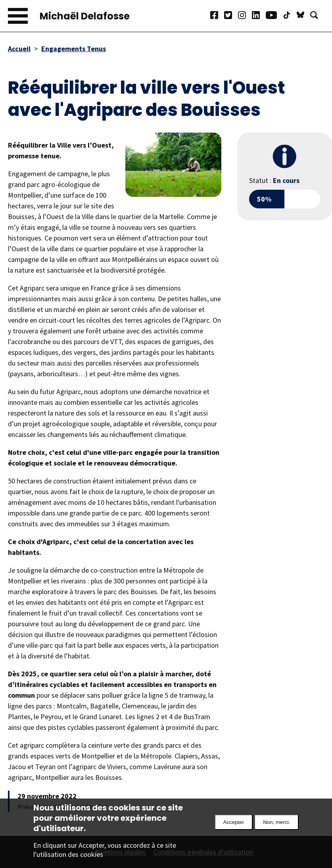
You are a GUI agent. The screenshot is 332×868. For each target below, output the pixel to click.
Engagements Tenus (74, 49)
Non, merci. (276, 828)
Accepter (234, 828)
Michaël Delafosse (85, 16)
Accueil (19, 49)
